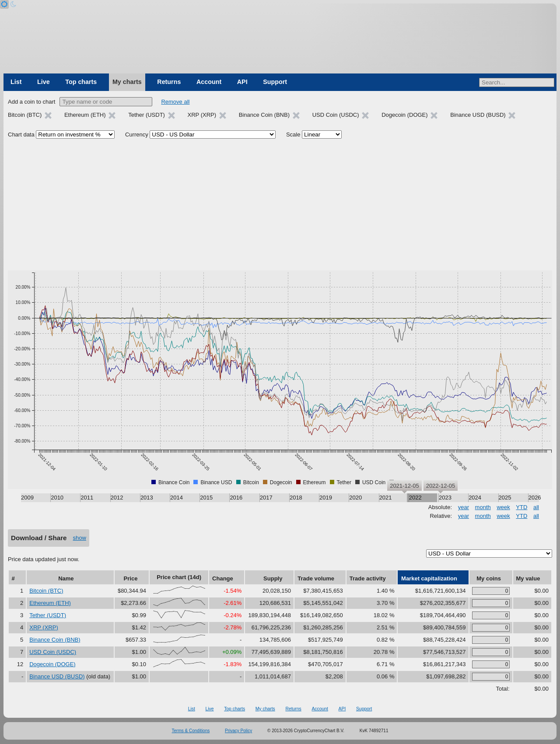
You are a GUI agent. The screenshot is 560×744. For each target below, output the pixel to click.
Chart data (21, 134)
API (242, 82)
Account (209, 82)
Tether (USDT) (48, 615)
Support (275, 82)
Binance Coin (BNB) (55, 640)
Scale (293, 134)
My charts (127, 82)
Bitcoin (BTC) (46, 591)
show (80, 538)
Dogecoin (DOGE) (52, 664)
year (464, 507)
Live (44, 82)
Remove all (175, 102)
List (16, 82)
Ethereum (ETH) (50, 603)
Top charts (81, 82)
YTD (521, 507)
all (536, 507)
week (503, 507)
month (483, 507)
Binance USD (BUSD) (57, 676)
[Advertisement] (280, 205)
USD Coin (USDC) (53, 652)
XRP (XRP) (44, 627)
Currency (137, 134)
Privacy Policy (238, 731)
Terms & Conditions (191, 731)
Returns (169, 82)
